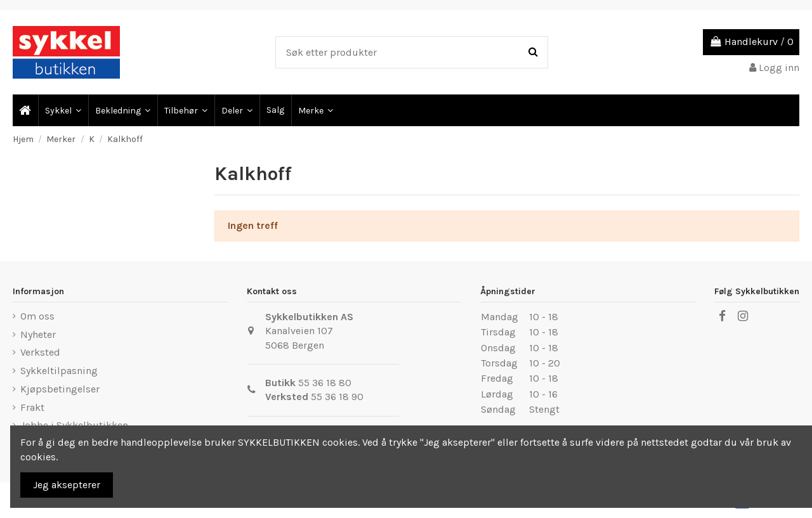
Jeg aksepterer (67, 485)
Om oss (37, 316)
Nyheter (38, 334)
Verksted (40, 352)
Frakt (32, 407)
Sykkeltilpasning (59, 371)
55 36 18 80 (325, 383)
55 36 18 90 (337, 397)
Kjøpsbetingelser (60, 389)
